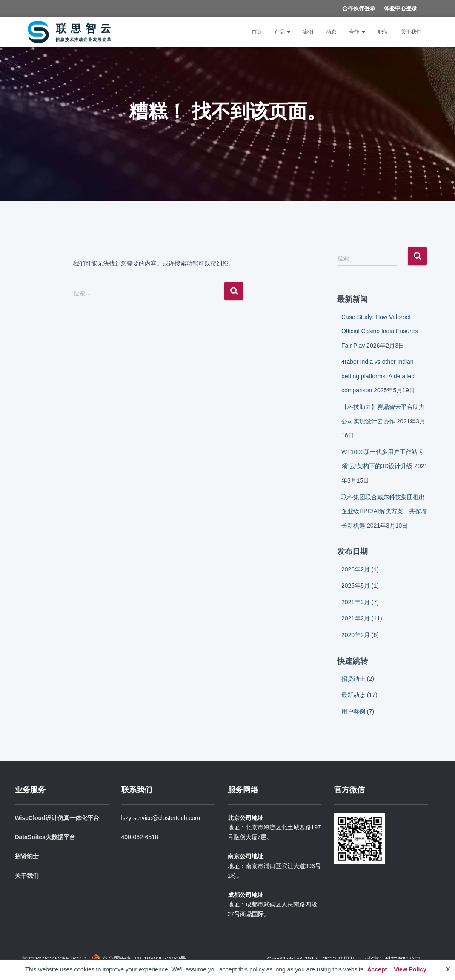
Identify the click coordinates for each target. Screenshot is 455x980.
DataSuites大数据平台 (45, 837)
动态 (331, 32)
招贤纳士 (353, 679)
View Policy (410, 969)
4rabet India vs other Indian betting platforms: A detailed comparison (378, 376)
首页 (257, 32)
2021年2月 (356, 618)
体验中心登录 (401, 8)
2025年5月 (356, 586)
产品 (282, 32)
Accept (377, 969)
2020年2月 (356, 635)
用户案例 (353, 711)
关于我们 (411, 32)
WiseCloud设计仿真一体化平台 (57, 818)
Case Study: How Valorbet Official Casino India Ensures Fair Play (380, 331)
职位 (383, 32)
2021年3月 (356, 602)
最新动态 (353, 695)
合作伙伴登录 (359, 8)
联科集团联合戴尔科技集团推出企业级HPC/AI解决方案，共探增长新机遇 (384, 511)
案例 (308, 32)
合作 (357, 32)
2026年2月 (356, 569)
